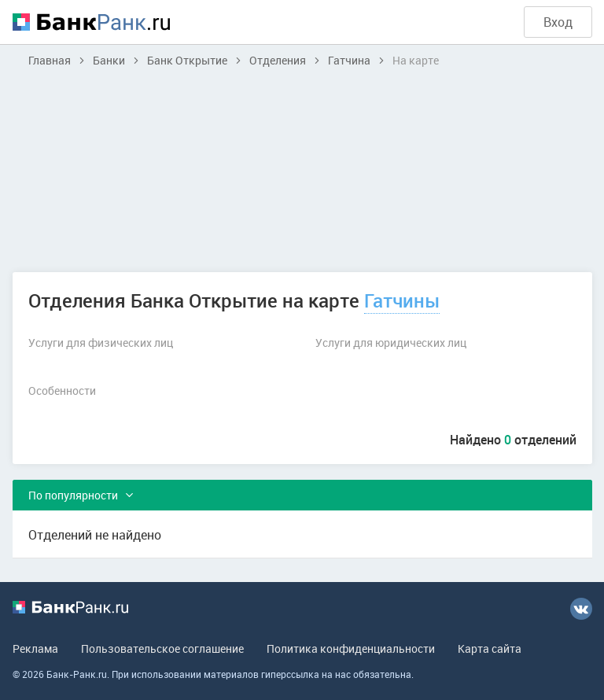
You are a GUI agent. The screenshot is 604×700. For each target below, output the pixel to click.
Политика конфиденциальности (351, 648)
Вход (558, 22)
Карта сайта (490, 648)
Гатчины (402, 300)
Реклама (35, 648)
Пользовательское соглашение (162, 648)
